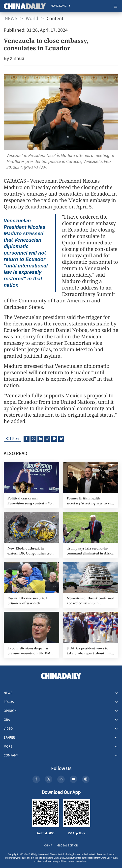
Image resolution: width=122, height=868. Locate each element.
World (32, 19)
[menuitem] (59, 6)
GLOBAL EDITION (68, 846)
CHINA (48, 846)
